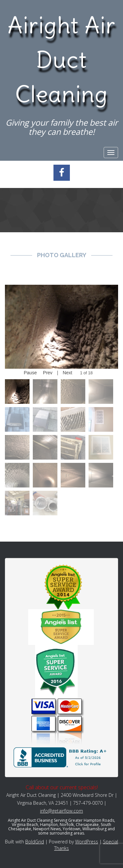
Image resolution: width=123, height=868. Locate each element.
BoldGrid (35, 842)
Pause (30, 373)
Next (67, 373)
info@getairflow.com (61, 811)
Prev (48, 373)
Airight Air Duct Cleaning (61, 60)
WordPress (87, 842)
